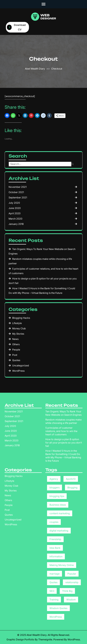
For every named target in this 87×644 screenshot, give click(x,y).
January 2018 (16, 224)
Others (16, 344)
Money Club (19, 328)
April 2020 (15, 213)
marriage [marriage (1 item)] (55, 574)
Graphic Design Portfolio (20, 639)
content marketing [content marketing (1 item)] (60, 513)
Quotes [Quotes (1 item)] (53, 582)
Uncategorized (21, 365)
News (15, 339)
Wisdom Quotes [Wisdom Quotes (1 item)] (58, 608)
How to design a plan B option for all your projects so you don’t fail (64, 443)
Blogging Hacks (21, 318)
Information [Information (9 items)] (56, 556)
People (16, 350)
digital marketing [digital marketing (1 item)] (59, 531)
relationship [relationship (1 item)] (72, 582)
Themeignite (45, 639)
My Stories (18, 334)
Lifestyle (17, 323)
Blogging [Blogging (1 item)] (72, 487)
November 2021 (18, 187)
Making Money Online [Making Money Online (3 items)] (62, 565)
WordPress (18, 371)
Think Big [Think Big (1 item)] (67, 591)
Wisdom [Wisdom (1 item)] (71, 600)
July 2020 (14, 203)
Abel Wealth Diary (35, 69)
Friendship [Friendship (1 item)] (55, 539)
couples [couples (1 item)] (54, 522)
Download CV (16, 27)
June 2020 (15, 208)
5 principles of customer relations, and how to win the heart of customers (61, 431)
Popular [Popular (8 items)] (72, 574)
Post (15, 355)
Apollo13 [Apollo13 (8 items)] (71, 479)
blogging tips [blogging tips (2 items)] (57, 496)
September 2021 (18, 197)
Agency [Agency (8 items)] (54, 479)
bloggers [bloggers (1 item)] (55, 487)
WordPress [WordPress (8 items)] (56, 617)
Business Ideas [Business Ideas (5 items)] (58, 505)
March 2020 (15, 219)
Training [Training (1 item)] (54, 600)
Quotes (16, 360)
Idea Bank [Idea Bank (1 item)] (55, 548)
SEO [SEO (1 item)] (52, 591)
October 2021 (16, 192)
